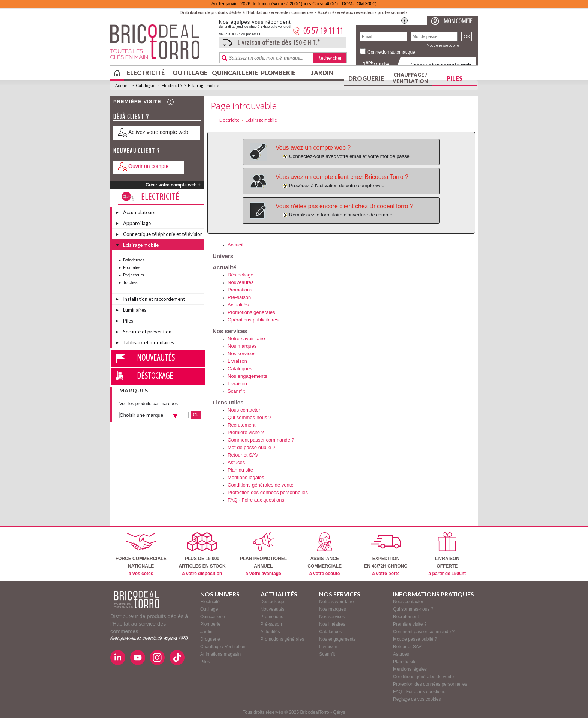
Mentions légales (246, 477)
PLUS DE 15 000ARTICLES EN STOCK (202, 554)
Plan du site (240, 470)
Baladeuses (134, 260)
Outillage (190, 73)
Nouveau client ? (137, 151)
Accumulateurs (139, 212)
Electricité (146, 73)
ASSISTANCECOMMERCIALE (325, 554)
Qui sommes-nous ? (249, 417)
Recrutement (241, 425)
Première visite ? (246, 432)
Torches (130, 282)
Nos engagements (247, 376)
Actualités (238, 305)
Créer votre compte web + (173, 185)
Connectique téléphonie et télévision (163, 234)
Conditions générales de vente (261, 485)
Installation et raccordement (154, 299)
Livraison (237, 361)
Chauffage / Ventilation (410, 78)
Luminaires (135, 310)
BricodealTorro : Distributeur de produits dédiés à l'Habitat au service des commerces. (162, 44)
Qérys (339, 712)
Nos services (241, 354)
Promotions (240, 290)
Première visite (137, 101)
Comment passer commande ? (261, 440)
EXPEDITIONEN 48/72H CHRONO (386, 554)
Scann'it (236, 391)
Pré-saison (239, 297)
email (256, 34)
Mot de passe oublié (443, 45)
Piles (454, 78)
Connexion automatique (391, 52)
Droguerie (366, 78)
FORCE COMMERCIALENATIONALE (141, 554)
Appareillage (137, 223)
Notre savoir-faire (246, 339)
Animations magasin (220, 654)
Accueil (122, 85)
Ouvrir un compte (148, 166)
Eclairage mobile (204, 85)
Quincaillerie (234, 73)
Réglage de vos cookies (417, 699)
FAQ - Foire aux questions (256, 500)
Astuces (236, 462)
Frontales (132, 267)
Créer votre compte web (441, 64)
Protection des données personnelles (268, 492)
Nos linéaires (332, 624)
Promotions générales (251, 312)
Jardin (322, 73)
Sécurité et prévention (147, 332)
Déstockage (155, 375)
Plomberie (278, 73)
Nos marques (242, 346)
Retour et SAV (243, 455)
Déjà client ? (131, 116)
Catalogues (240, 369)
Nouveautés (156, 357)
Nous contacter (244, 410)
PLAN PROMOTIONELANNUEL (263, 554)
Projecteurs (133, 275)
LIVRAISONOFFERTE (447, 554)
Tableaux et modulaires (148, 342)
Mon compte (458, 21)
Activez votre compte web (158, 132)
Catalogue (146, 85)
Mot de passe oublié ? (251, 447)
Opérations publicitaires (253, 320)
